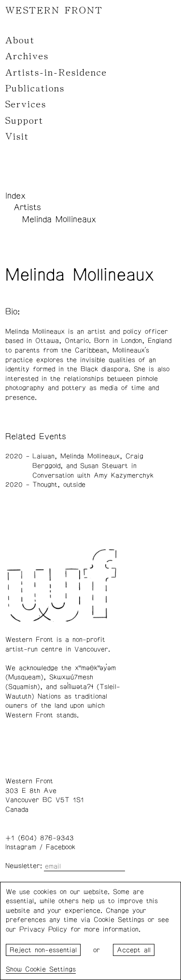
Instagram (21, 847)
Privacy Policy (43, 929)
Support (24, 121)
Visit (17, 137)
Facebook (61, 847)
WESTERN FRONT (54, 11)
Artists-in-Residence (56, 73)
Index (15, 196)
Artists (27, 207)
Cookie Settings (50, 969)
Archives (27, 56)
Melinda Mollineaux (59, 219)
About (20, 40)
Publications (35, 89)
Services (26, 104)
